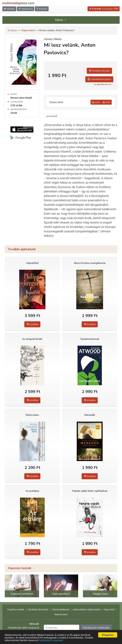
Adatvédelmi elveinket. (51, 640)
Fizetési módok (16, 609)
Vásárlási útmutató (38, 609)
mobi (106, 102)
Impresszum (61, 614)
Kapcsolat (109, 609)
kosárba (32, 324)
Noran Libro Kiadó (21, 98)
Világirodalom (28, 30)
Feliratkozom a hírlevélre (96, 628)
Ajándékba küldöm (99, 79)
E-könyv (12, 30)
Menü (61, 20)
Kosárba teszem (99, 71)
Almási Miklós (53, 39)
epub (96, 102)
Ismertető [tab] (52, 116)
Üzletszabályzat (60, 609)
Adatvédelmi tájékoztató (86, 609)
